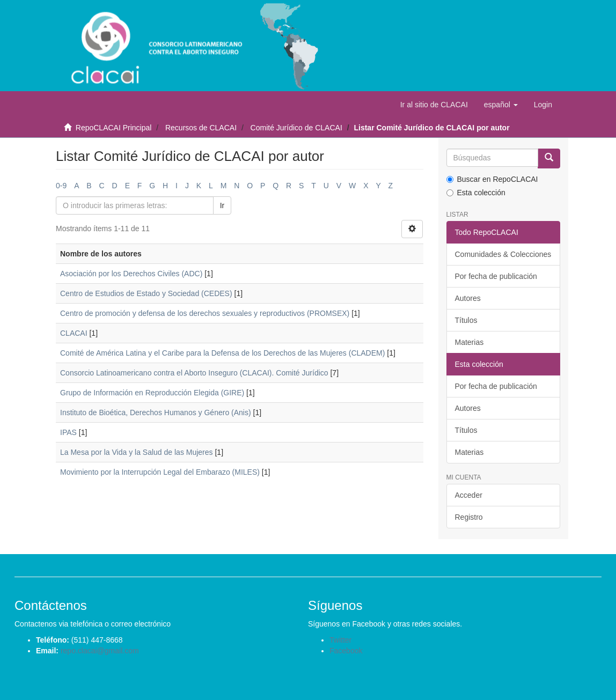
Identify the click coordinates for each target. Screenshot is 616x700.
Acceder (469, 495)
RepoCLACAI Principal (114, 128)
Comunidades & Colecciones (503, 254)
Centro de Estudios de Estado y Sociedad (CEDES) (146, 293)
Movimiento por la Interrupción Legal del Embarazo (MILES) (160, 472)
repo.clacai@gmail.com (100, 651)
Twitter (340, 640)
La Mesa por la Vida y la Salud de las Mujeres (137, 452)
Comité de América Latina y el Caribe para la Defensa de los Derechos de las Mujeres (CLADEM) (222, 353)
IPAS (68, 432)
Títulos (466, 320)
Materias (470, 342)
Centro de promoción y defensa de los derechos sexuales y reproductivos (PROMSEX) (205, 313)
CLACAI (74, 333)
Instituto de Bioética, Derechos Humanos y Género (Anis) (156, 412)
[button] (501, 105)
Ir (222, 205)
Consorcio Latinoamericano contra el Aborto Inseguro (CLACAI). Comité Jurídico (194, 373)
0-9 (61, 186)
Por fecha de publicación (496, 276)
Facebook (346, 651)
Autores (468, 298)
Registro (469, 517)
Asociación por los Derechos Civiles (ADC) (131, 274)
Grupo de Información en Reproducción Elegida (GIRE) (152, 393)
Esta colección (476, 193)
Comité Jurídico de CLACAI (296, 128)
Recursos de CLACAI (201, 128)
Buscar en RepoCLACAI (492, 179)
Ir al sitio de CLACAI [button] (434, 105)
